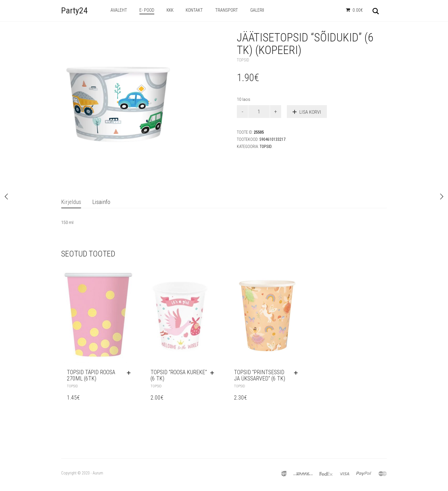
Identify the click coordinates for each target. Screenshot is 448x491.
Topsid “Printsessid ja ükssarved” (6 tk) (260, 375)
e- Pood (147, 10)
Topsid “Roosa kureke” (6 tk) (179, 375)
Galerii (257, 10)
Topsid (243, 60)
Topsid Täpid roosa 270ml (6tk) (91, 375)
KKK (170, 10)
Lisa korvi (310, 112)
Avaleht (119, 10)
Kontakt (194, 10)
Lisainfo (101, 202)
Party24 (74, 10)
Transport (227, 10)
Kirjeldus (71, 202)
